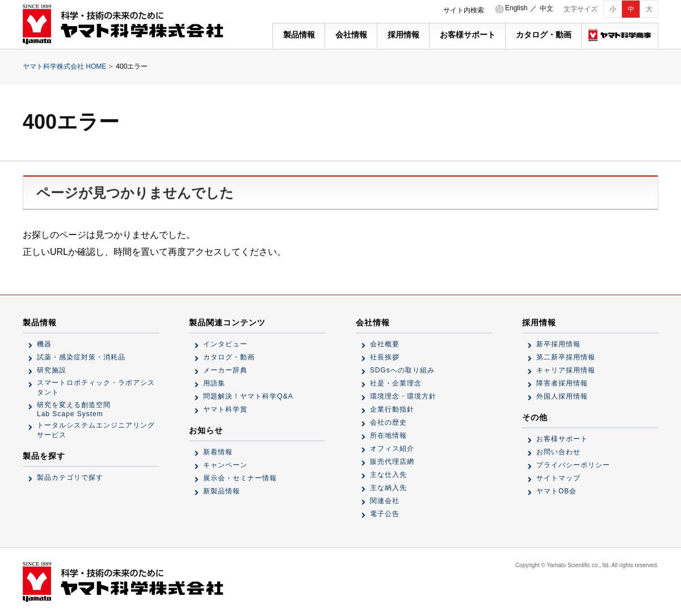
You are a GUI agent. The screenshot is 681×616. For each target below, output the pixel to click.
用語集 (214, 383)
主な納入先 (388, 488)
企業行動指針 (392, 409)
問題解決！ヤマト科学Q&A (248, 396)
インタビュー (225, 344)
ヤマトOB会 (556, 491)
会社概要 (385, 344)
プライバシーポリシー (573, 465)
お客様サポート (468, 35)
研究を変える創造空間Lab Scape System (74, 409)
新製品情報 (222, 491)
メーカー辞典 (225, 370)
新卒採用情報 (558, 344)
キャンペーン (225, 465)
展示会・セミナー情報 (240, 478)
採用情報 (403, 35)
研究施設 (52, 370)
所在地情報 (388, 435)
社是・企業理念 (396, 383)
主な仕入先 (388, 475)
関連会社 (385, 501)
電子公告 (385, 514)
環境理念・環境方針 (403, 396)
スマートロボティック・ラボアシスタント (96, 387)
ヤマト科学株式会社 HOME (64, 66)
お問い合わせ (558, 452)
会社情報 (351, 35)
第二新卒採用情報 (566, 357)
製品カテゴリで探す (70, 477)
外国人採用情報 (562, 396)
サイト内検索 (464, 10)
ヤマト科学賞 (225, 409)
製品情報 (299, 35)
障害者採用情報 (562, 383)
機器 (44, 344)
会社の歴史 (388, 422)
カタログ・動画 (544, 35)
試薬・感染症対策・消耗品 (81, 357)
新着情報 (218, 452)
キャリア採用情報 (566, 370)
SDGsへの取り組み (402, 370)
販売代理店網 (392, 462)
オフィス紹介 (392, 449)
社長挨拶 (385, 357)
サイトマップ (558, 478)
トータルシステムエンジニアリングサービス (96, 430)
